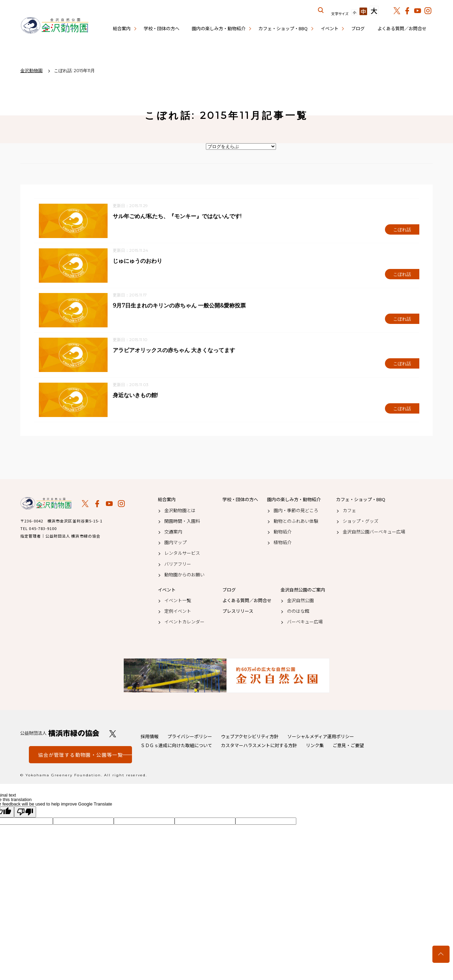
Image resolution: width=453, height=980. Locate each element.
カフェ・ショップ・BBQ (283, 28)
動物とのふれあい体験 (296, 522)
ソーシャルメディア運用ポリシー (321, 738)
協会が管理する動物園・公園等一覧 (80, 756)
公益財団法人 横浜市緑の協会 (60, 735)
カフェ (349, 511)
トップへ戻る (441, 954)
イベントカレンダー (184, 623)
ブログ (358, 28)
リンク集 (315, 747)
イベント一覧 (178, 602)
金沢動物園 (46, 505)
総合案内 (122, 28)
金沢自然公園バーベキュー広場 (374, 533)
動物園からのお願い (184, 576)
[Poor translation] (25, 813)
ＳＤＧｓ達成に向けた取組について (176, 747)
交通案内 (173, 533)
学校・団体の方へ (162, 28)
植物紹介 (283, 544)
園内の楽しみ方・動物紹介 (219, 28)
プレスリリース (238, 612)
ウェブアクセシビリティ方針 (250, 738)
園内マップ (175, 544)
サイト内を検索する (321, 10)
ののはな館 (298, 612)
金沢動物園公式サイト (55, 26)
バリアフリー (178, 565)
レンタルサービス (182, 554)
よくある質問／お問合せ (402, 28)
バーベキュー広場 (305, 623)
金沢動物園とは (180, 511)
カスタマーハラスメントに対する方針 (259, 747)
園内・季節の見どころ (296, 511)
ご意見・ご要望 (348, 747)
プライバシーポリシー (190, 738)
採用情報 (150, 738)
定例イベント (178, 612)
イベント (330, 28)
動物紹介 (283, 533)
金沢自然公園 (300, 602)
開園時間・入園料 (182, 522)
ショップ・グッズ (361, 522)
